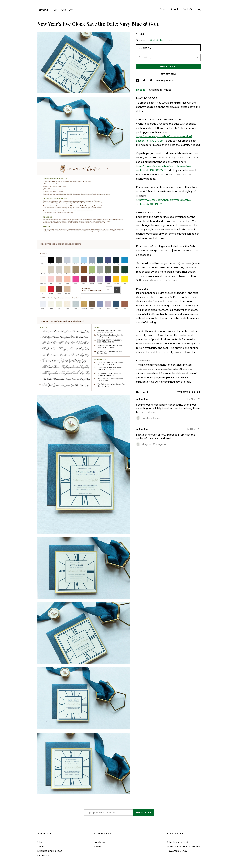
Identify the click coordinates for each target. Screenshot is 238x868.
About (174, 9)
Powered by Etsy (177, 851)
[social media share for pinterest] (151, 80)
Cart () (187, 9)
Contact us (44, 855)
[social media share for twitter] (144, 80)
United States (158, 40)
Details (141, 90)
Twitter (98, 846)
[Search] (199, 10)
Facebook (99, 842)
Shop (163, 9)
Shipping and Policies (50, 851)
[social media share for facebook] (138, 80)
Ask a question (165, 80)
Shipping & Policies (160, 90)
